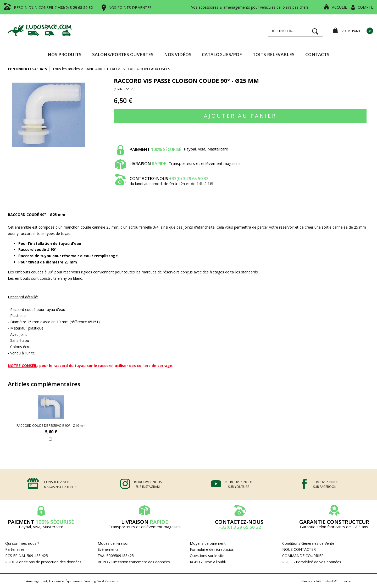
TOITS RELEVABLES (274, 54)
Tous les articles (66, 69)
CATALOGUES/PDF (222, 54)
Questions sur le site (207, 556)
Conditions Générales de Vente (308, 543)
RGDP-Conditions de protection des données (43, 562)
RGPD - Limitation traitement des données (134, 562)
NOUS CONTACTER (299, 549)
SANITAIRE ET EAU (101, 69)
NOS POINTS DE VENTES (130, 7)
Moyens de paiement (208, 543)
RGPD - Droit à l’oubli (208, 562)
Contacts (317, 54)
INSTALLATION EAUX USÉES (146, 69)
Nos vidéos (178, 54)
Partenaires (15, 549)
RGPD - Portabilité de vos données (312, 562)
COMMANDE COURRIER (303, 556)
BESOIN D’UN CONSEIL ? (53, 7)
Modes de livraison (114, 543)
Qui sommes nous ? (22, 543)
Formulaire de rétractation (212, 549)
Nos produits (65, 54)
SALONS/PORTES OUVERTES (123, 54)
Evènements (108, 549)
